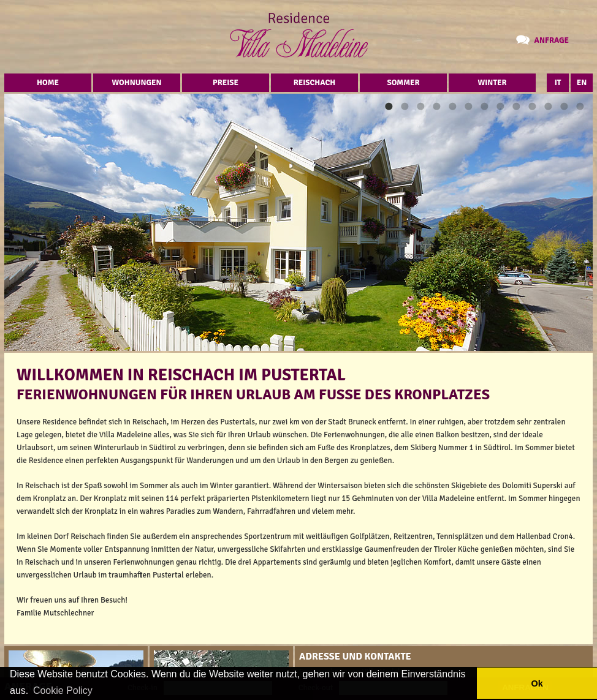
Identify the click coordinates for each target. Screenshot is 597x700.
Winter (492, 83)
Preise (226, 83)
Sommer (404, 83)
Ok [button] (537, 683)
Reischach (315, 83)
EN (582, 83)
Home (48, 83)
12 (564, 106)
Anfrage (552, 40)
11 (548, 106)
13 (580, 106)
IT (558, 83)
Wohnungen (136, 83)
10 (532, 106)
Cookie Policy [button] (63, 691)
